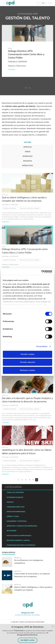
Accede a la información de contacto (27, 615)
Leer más (12, 70)
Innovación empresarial (16, 512)
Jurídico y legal (13, 516)
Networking (12, 531)
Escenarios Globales (15, 497)
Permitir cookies (27, 354)
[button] (26, 88)
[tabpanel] (27, 51)
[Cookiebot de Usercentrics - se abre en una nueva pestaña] (41, 272)
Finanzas (10, 502)
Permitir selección (28, 362)
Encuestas (28, 161)
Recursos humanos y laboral (30, 208)
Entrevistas (28, 156)
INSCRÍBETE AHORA (28, 640)
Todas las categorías (15, 492)
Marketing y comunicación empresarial (22, 526)
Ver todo (27, 142)
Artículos (27, 147)
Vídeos (28, 152)
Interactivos (28, 166)
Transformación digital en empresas (21, 545)
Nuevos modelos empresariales (19, 536)
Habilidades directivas (16, 507)
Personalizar (42, 346)
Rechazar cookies (27, 370)
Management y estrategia (17, 521)
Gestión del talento (10, 208)
